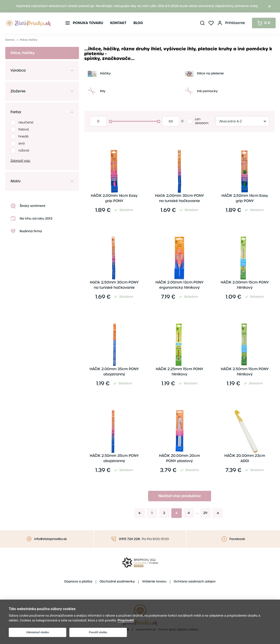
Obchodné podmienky (117, 582)
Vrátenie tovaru (154, 582)
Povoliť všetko (98, 632)
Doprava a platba (78, 582)
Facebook (237, 539)
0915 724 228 (129, 539)
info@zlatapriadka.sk (51, 539)
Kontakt (118, 23)
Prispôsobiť (126, 620)
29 (205, 513)
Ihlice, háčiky (29, 40)
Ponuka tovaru (88, 23)
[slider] (110, 121)
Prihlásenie (235, 23)
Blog (138, 23)
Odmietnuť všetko (38, 632)
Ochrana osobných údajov (195, 582)
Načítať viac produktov (180, 496)
